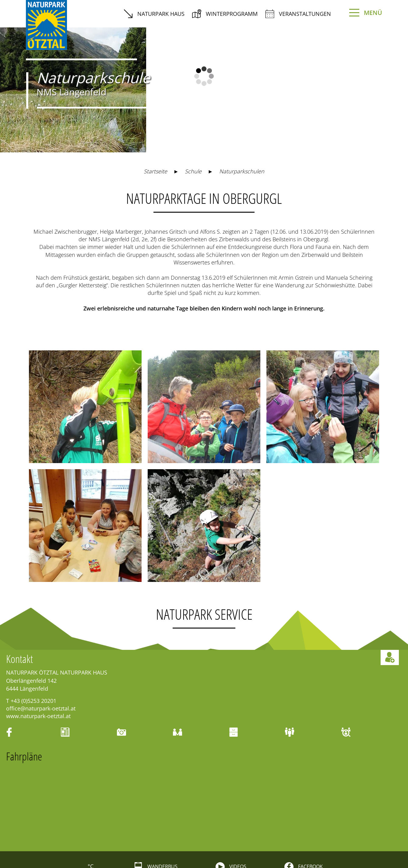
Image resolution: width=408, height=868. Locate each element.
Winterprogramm (225, 14)
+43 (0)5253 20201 (33, 632)
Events (69, 844)
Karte (206, 844)
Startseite (155, 103)
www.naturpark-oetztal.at (38, 647)
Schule (193, 103)
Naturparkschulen (242, 103)
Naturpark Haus (154, 14)
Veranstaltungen (298, 14)
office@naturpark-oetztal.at (41, 640)
